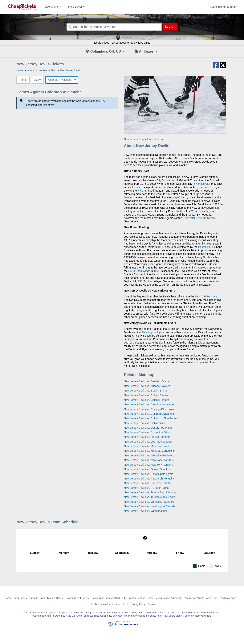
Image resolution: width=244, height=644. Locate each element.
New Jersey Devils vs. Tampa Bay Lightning (150, 492)
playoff (176, 197)
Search (170, 27)
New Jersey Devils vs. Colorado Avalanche (149, 414)
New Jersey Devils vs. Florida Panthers (147, 437)
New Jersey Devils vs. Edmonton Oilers (147, 432)
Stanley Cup (204, 268)
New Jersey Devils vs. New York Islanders (149, 460)
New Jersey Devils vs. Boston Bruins (146, 391)
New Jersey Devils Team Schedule (144, 139)
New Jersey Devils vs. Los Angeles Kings (148, 442)
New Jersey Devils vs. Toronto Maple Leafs (149, 497)
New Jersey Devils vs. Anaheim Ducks (147, 381)
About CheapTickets (16, 598)
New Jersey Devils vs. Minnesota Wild (146, 446)
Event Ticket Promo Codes (99, 604)
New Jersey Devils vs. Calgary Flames (147, 400)
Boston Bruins (207, 247)
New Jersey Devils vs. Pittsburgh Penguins (149, 479)
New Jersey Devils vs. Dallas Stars (144, 423)
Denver (128, 197)
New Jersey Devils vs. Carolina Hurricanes (149, 404)
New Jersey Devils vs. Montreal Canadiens (149, 451)
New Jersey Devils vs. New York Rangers (148, 465)
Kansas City (203, 184)
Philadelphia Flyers (153, 332)
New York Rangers (206, 296)
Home (23, 80)
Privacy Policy (138, 604)
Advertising (176, 598)
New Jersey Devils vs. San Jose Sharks (147, 483)
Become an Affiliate (194, 598)
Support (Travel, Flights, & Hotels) (46, 598)
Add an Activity (228, 598)
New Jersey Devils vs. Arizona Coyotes (147, 386)
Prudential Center (193, 218)
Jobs (151, 598)
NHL (140, 191)
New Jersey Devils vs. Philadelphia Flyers (149, 474)
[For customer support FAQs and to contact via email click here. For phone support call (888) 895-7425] (223, 7)
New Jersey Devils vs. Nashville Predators (149, 455)
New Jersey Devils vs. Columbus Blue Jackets (151, 418)
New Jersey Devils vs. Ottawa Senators (147, 469)
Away (37, 80)
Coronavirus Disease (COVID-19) (109, 598)
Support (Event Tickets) (77, 598)
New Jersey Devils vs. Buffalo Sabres (146, 395)
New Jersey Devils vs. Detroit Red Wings (148, 428)
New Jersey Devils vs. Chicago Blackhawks (150, 409)
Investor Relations (137, 598)
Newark (212, 218)
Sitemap (152, 604)
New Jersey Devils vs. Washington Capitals (150, 506)
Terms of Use (122, 604)
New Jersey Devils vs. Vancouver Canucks (149, 502)
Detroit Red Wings (139, 271)
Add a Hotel (212, 598)
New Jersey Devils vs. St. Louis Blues (146, 488)
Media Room (162, 598)
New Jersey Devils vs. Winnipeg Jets (146, 511)
